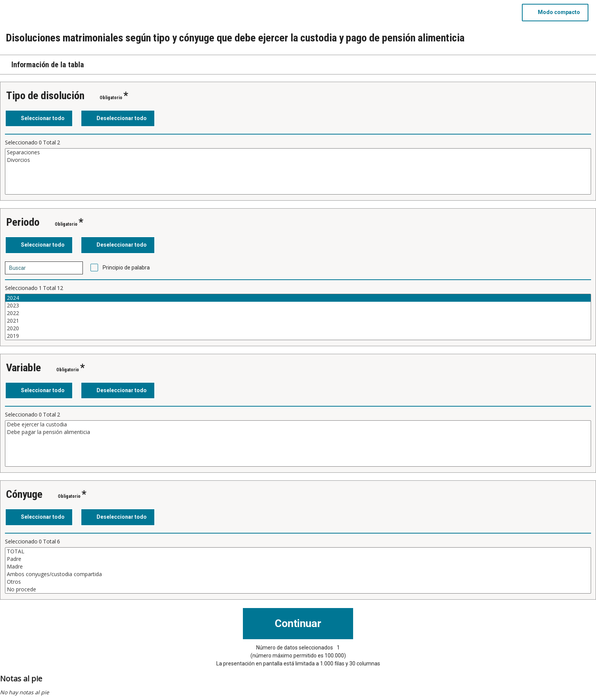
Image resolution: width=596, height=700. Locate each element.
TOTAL (298, 551)
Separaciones (298, 152)
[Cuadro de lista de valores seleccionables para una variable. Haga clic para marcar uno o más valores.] (298, 171)
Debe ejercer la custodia (298, 424)
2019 (298, 336)
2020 (298, 328)
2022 (298, 313)
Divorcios (298, 160)
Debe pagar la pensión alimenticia (298, 432)
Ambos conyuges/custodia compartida (298, 574)
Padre (298, 559)
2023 (298, 306)
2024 (298, 298)
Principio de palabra (126, 268)
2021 (298, 321)
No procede (298, 589)
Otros (298, 582)
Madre (298, 567)
